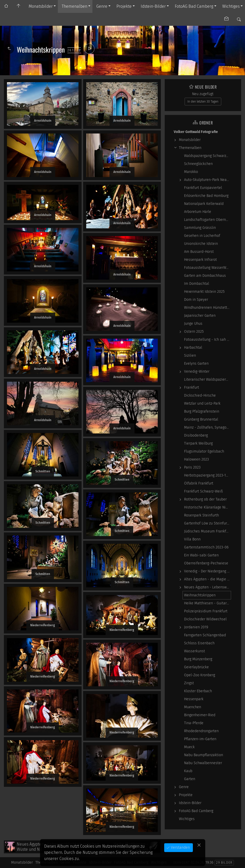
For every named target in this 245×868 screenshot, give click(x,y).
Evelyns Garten (196, 364)
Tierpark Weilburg (198, 443)
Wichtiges (231, 6)
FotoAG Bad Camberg (194, 6)
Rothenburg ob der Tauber (205, 499)
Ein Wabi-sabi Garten (201, 555)
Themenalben (74, 6)
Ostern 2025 (194, 332)
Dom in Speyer (196, 300)
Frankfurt (192, 387)
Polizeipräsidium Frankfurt (206, 611)
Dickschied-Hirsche (200, 395)
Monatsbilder (41, 6)
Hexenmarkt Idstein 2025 (204, 292)
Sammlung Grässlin (200, 228)
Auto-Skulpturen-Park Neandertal (207, 180)
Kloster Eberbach (198, 691)
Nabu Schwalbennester (203, 763)
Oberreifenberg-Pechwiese (206, 563)
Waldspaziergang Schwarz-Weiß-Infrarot (207, 156)
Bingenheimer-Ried (200, 715)
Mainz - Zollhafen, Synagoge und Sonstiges (207, 427)
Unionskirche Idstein (201, 244)
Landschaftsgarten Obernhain (207, 220)
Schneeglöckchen (198, 164)
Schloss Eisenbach (199, 643)
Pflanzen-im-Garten (200, 739)
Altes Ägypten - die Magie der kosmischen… (207, 579)
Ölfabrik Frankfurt (199, 483)
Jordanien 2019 (196, 627)
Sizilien (190, 356)
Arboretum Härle (198, 212)
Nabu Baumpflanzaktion (204, 755)
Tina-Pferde (194, 723)
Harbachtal (193, 348)
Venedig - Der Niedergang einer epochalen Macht (207, 571)
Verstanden (180, 848)
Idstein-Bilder (153, 6)
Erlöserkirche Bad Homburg (206, 196)
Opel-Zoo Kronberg (200, 675)
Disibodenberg (196, 435)
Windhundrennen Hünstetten (207, 308)
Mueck (189, 747)
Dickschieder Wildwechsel (205, 619)
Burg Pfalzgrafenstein (202, 411)
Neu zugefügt (203, 94)
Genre (102, 6)
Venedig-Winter (197, 372)
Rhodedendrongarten (201, 731)
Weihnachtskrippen (200, 595)
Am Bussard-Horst (199, 252)
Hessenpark (194, 699)
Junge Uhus (193, 324)
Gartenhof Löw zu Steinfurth (207, 523)
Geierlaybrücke (196, 667)
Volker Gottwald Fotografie (196, 132)
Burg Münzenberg (198, 659)
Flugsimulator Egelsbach (204, 451)
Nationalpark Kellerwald (204, 204)
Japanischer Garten (200, 316)
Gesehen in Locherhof (202, 236)
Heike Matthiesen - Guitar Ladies (207, 603)
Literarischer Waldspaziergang (207, 379)
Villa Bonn (192, 539)
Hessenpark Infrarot (200, 260)
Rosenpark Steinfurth (201, 515)
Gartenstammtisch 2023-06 (206, 547)
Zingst (189, 683)
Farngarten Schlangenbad (205, 635)
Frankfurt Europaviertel (203, 188)
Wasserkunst (195, 651)
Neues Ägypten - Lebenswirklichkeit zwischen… (207, 587)
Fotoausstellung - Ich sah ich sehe (207, 340)
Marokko (191, 172)
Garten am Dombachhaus (205, 276)
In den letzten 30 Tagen (203, 102)
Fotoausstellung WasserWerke (207, 268)
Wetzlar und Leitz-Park (202, 403)
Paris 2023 (192, 467)
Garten (190, 779)
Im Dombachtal (197, 284)
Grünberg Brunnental (201, 419)
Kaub (188, 771)
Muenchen (193, 707)
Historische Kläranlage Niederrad (207, 507)
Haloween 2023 (196, 459)
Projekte (124, 6)
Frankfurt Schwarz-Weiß (203, 491)
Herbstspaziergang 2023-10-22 (207, 475)
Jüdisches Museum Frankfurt (207, 531)
